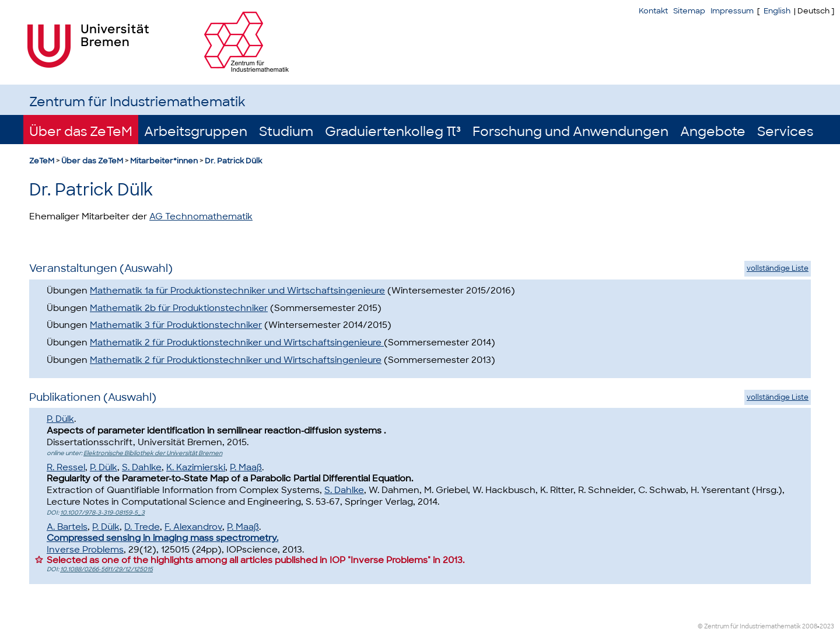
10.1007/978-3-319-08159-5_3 (102, 513)
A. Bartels (67, 527)
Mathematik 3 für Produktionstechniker (176, 325)
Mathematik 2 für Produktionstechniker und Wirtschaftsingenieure (237, 343)
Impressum (732, 11)
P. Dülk (60, 419)
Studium (286, 132)
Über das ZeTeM (81, 132)
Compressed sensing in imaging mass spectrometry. (162, 538)
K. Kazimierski (196, 467)
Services (785, 132)
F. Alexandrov (193, 527)
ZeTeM (42, 161)
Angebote (713, 132)
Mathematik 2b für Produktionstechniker (179, 308)
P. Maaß (246, 467)
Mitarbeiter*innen (164, 161)
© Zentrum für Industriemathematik (749, 626)
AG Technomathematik (201, 216)
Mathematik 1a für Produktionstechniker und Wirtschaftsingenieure (237, 291)
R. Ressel (66, 467)
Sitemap (689, 11)
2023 (827, 626)
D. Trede (142, 527)
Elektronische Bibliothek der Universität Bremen (153, 453)
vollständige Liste (778, 268)
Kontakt (653, 11)
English (777, 11)
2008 (810, 626)
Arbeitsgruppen (196, 132)
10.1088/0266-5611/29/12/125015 (106, 569)
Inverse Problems (85, 550)
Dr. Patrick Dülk (233, 161)
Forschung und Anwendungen (570, 132)
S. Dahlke (142, 467)
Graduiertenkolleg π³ (393, 132)
